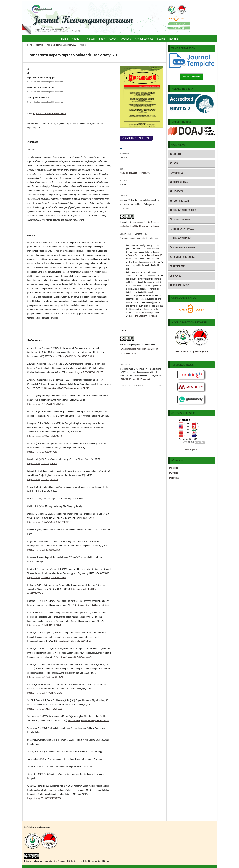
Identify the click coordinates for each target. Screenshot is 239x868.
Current (113, 39)
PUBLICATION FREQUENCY (183, 210)
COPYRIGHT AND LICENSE (182, 257)
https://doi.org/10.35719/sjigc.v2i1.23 (76, 657)
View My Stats (191, 450)
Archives (126, 39)
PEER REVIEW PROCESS (182, 229)
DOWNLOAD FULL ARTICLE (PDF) (137, 138)
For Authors (173, 473)
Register (90, 39)
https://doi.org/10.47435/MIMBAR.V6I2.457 (84, 372)
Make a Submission (192, 77)
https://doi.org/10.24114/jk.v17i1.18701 (93, 605)
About (76, 39)
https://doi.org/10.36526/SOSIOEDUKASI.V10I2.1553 (49, 522)
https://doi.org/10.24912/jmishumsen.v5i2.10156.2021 (67, 388)
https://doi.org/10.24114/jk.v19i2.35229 (49, 113)
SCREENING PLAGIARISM (182, 248)
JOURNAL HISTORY (180, 285)
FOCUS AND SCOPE (180, 201)
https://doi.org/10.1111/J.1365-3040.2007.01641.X (73, 356)
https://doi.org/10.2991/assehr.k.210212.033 (46, 436)
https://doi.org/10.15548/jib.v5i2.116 (43, 479)
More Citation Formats (133, 385)
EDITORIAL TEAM (179, 182)
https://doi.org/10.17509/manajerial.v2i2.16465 (88, 721)
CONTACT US (177, 173)
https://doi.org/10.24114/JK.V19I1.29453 (44, 625)
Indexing (173, 39)
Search (161, 39)
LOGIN (174, 163)
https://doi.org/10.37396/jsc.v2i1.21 (42, 464)
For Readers (173, 468)
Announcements (144, 39)
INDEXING (176, 276)
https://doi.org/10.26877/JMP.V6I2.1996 (44, 798)
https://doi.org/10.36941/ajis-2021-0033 (45, 709)
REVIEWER (176, 191)
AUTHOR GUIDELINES (181, 220)
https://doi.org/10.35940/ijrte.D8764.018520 (47, 577)
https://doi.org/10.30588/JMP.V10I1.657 (45, 452)
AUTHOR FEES (178, 266)
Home (65, 39)
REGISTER (176, 154)
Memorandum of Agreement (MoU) (192, 352)
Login (102, 39)
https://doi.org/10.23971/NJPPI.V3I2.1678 (45, 693)
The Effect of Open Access (146, 316)
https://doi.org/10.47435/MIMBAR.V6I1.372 (73, 641)
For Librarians (174, 478)
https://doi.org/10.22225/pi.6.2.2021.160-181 (46, 404)
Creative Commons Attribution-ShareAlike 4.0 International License (80, 861)
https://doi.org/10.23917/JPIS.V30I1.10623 (45, 677)
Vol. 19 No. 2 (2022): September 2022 (62, 45)
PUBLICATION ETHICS (181, 238)
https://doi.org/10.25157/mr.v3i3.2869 (44, 550)
